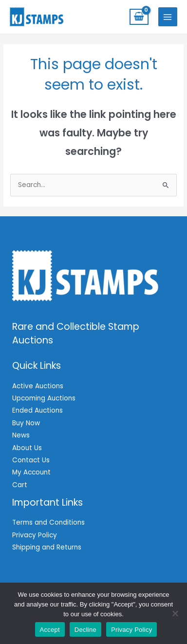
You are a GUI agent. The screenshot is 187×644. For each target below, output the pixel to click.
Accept (50, 630)
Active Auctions (38, 386)
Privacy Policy (35, 535)
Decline (85, 630)
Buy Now (26, 423)
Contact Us (31, 460)
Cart (20, 485)
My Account (31, 472)
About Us (27, 448)
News (21, 435)
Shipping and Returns (47, 547)
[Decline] (175, 613)
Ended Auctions (37, 410)
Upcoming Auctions (44, 398)
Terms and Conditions (48, 522)
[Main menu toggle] (168, 17)
